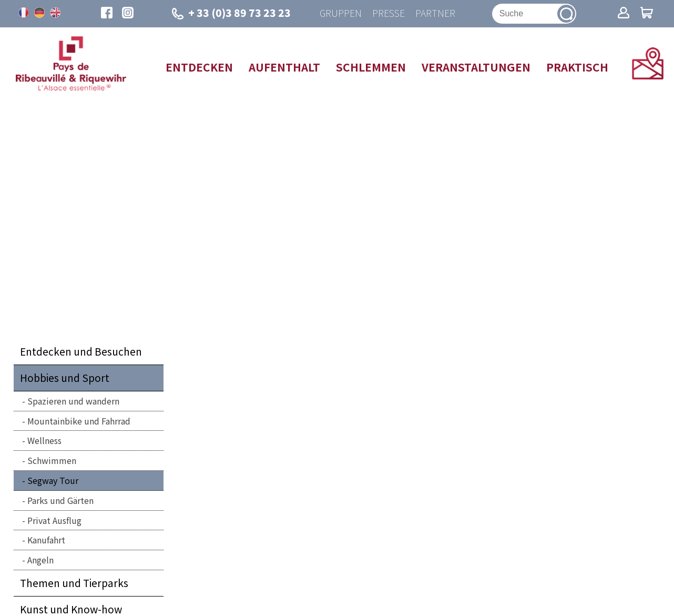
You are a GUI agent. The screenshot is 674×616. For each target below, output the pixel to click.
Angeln (40, 560)
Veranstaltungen (476, 67)
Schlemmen (371, 67)
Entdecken (199, 67)
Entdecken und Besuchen (81, 351)
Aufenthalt (284, 67)
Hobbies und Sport (65, 378)
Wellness (44, 440)
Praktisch (577, 67)
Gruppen (341, 13)
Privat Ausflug (54, 520)
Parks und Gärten (60, 500)
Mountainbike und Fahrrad (79, 421)
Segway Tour (53, 480)
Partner (435, 13)
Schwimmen (52, 460)
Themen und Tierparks (74, 583)
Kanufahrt (46, 540)
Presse (389, 13)
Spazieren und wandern (73, 401)
